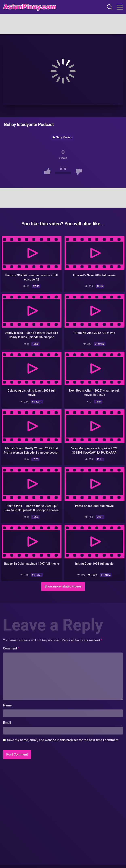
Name (7, 705)
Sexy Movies (62, 137)
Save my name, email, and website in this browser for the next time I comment (63, 740)
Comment (11, 648)
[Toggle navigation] (120, 7)
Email (7, 723)
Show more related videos (63, 586)
